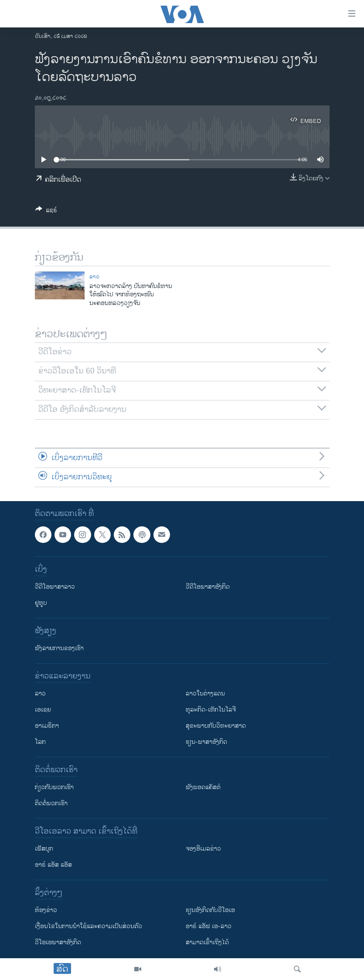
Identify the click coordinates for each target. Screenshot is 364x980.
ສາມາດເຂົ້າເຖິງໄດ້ (207, 942)
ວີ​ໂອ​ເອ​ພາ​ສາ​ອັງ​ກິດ (58, 942)
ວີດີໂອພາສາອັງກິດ (208, 587)
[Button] (46, 212)
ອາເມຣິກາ (47, 726)
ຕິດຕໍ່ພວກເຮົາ (51, 803)
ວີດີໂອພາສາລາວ (55, 587)
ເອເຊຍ (43, 710)
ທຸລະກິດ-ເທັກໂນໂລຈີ (211, 710)
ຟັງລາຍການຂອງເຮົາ (59, 648)
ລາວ (94, 277)
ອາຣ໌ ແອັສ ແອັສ (53, 865)
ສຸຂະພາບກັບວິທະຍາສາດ (216, 726)
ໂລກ (40, 742)
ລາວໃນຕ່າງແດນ (205, 693)
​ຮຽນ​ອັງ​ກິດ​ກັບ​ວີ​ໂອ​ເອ (210, 910)
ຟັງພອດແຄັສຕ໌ (203, 787)
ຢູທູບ (41, 603)
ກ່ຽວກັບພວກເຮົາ (54, 787)
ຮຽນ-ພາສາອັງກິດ (206, 742)
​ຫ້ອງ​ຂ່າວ (46, 910)
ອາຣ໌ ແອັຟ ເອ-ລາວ (209, 926)
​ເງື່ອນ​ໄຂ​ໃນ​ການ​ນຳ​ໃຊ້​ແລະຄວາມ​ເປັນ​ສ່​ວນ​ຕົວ (88, 926)
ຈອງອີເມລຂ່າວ (203, 849)
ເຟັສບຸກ (44, 849)
